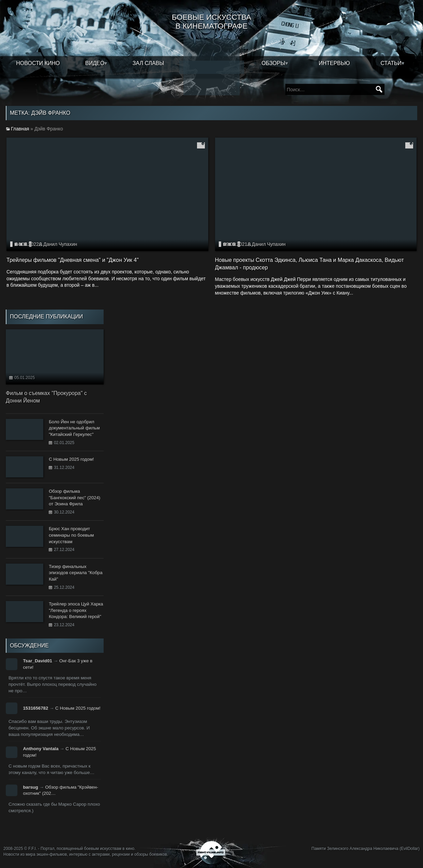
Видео (95, 63)
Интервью (334, 63)
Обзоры (273, 63)
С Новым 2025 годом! (78, 708)
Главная (20, 129)
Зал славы (148, 63)
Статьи (391, 63)
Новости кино (38, 63)
